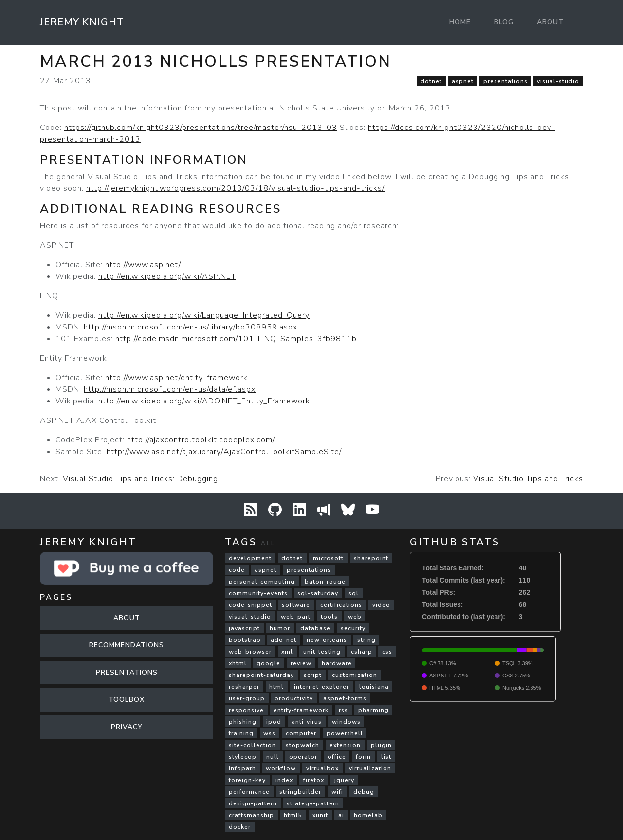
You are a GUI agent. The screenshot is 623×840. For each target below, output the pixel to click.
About (550, 22)
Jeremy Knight (82, 22)
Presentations (127, 672)
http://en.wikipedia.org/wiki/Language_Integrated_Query (204, 315)
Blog (504, 22)
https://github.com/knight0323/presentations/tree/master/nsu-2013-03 (201, 128)
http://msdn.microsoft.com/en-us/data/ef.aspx (170, 389)
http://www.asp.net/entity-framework (176, 378)
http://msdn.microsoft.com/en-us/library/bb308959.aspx (191, 327)
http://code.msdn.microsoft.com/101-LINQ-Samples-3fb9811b (236, 339)
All (268, 543)
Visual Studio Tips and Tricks (528, 479)
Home (460, 22)
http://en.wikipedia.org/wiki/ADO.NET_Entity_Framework (204, 401)
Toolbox (127, 700)
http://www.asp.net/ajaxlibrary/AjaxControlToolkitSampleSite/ (224, 452)
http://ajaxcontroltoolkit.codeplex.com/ (201, 440)
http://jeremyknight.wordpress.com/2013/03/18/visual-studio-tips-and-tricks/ (235, 188)
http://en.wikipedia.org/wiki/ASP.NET (167, 276)
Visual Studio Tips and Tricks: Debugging (140, 479)
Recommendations (127, 645)
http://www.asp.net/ (143, 265)
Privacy (127, 727)
